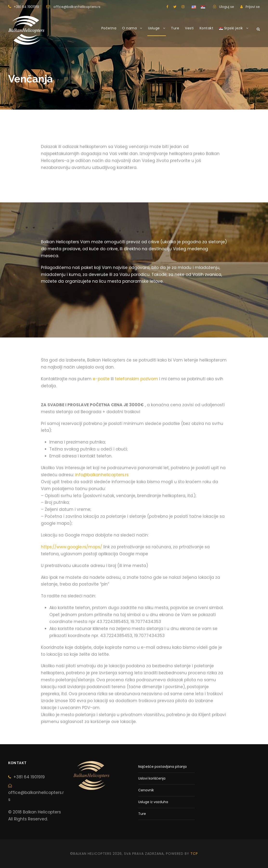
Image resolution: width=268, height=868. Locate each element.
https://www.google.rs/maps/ (72, 547)
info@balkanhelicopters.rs (102, 475)
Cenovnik (146, 790)
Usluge (154, 28)
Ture (175, 28)
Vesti (189, 28)
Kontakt (207, 28)
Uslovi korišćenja (152, 778)
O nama (129, 28)
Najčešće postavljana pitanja (162, 767)
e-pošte (101, 379)
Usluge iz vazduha (153, 802)
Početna (109, 28)
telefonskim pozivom (136, 379)
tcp (194, 854)
